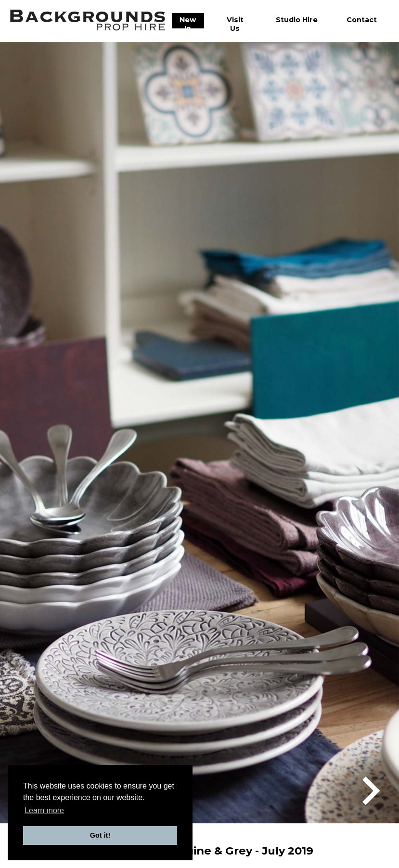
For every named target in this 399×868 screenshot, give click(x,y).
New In (188, 24)
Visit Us (235, 24)
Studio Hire (297, 20)
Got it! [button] (100, 835)
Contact (362, 20)
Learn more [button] (44, 810)
